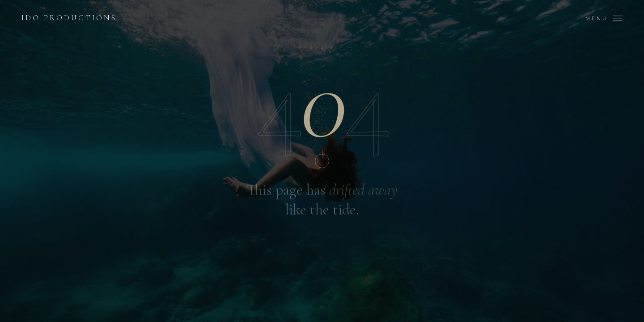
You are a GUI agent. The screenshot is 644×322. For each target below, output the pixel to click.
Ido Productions (69, 19)
